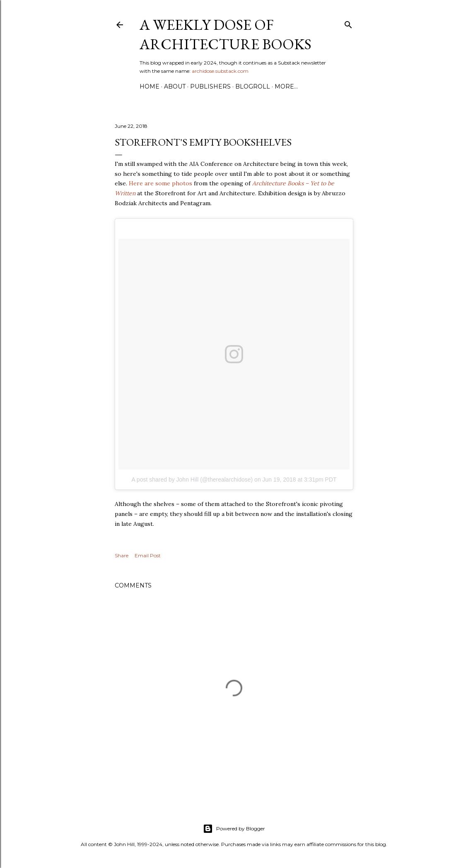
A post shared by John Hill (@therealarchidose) (192, 480)
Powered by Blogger (234, 829)
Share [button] (122, 555)
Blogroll (253, 86)
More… (286, 86)
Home (150, 86)
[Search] (348, 23)
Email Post (148, 555)
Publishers (210, 86)
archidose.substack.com (220, 71)
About (175, 86)
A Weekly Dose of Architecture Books (226, 34)
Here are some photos (160, 183)
